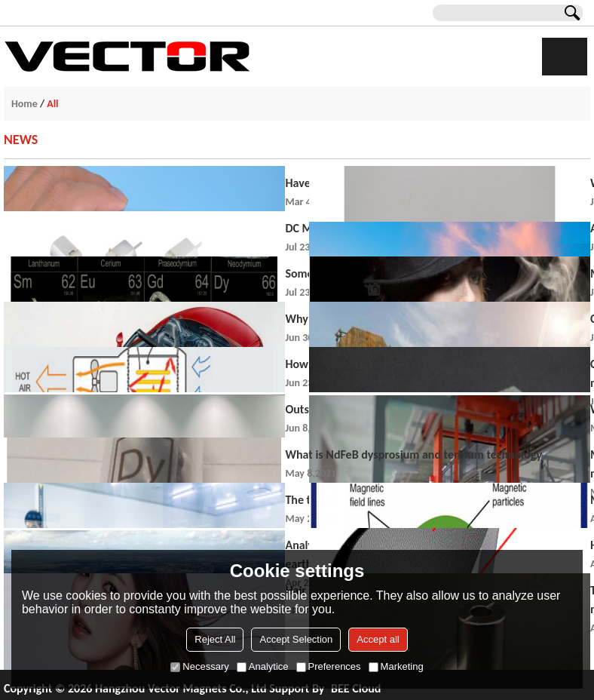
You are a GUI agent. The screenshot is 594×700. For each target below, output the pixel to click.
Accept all (378, 639)
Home (24, 104)
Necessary (199, 666)
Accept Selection (296, 639)
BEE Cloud (356, 688)
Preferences (329, 666)
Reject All (215, 639)
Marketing (396, 666)
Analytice (263, 666)
